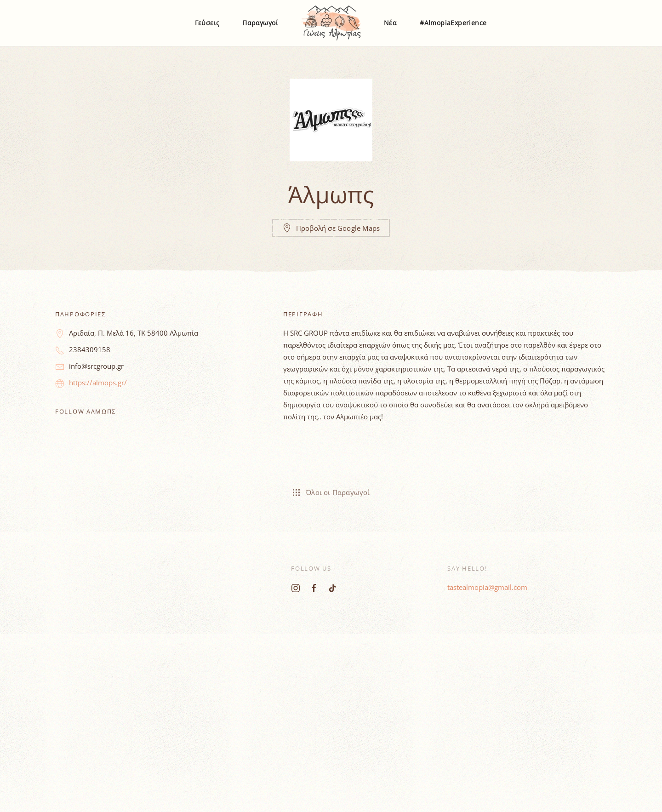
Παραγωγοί (260, 23)
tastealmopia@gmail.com (487, 587)
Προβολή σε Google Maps (331, 228)
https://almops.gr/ (98, 383)
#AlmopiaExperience (453, 23)
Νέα (390, 23)
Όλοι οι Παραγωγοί (331, 490)
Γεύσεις (207, 23)
